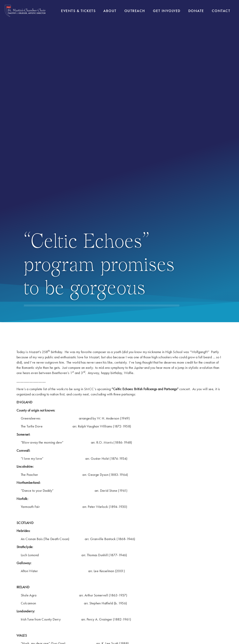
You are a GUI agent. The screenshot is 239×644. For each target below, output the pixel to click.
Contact (221, 11)
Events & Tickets (78, 11)
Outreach (135, 11)
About (110, 11)
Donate (196, 11)
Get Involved (167, 11)
